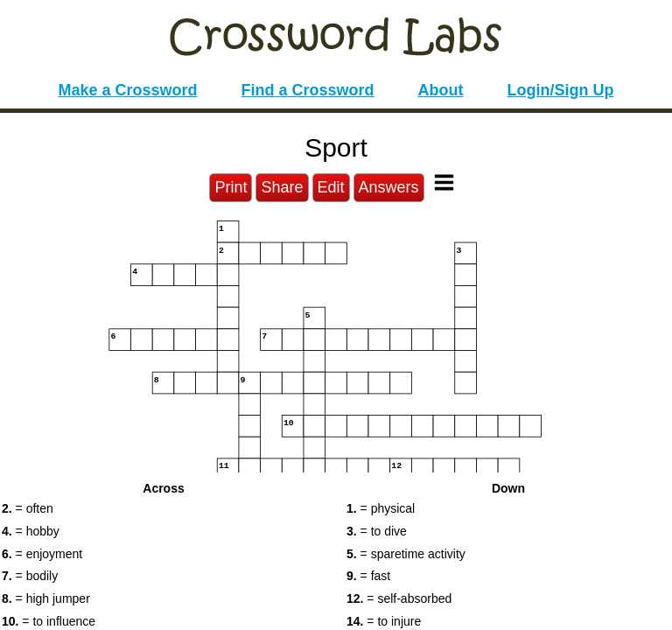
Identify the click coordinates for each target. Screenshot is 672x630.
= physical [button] (381, 508)
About (441, 90)
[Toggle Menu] (444, 182)
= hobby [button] (31, 531)
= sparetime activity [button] (406, 554)
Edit (331, 187)
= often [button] (28, 508)
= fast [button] (368, 576)
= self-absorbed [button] (399, 598)
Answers (389, 187)
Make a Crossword (127, 90)
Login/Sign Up (561, 90)
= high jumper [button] (46, 598)
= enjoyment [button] (42, 554)
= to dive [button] (377, 531)
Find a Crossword (308, 90)
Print (231, 187)
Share (282, 187)
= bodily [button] (30, 576)
